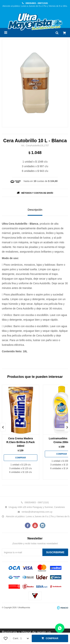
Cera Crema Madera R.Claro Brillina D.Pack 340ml (21, 442)
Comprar (52, 638)
